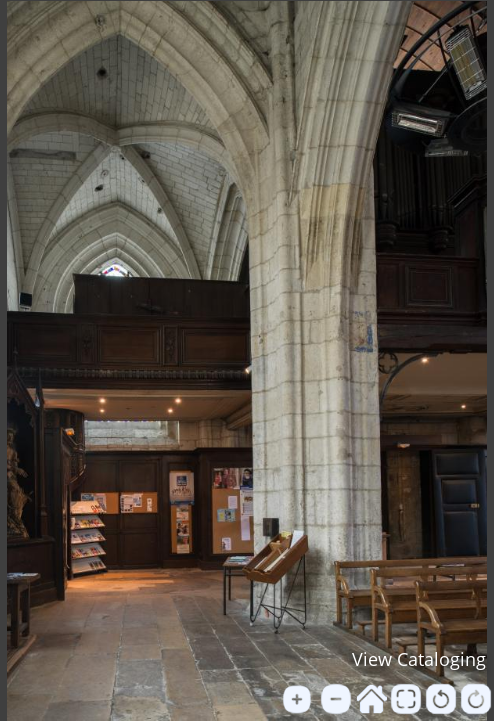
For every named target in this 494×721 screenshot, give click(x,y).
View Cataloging (419, 659)
